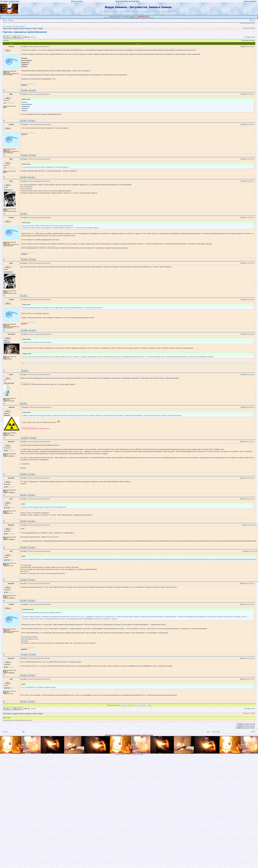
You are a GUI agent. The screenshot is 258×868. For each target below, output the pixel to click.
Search (253, 20)
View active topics (20, 27)
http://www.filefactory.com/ (30, 639)
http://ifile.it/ (25, 641)
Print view (6, 41)
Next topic (252, 41)
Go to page (247, 37)
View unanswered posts (9, 27)
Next (254, 37)
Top (4, 90)
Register (11, 20)
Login (5, 20)
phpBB (122, 754)
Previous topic (245, 41)
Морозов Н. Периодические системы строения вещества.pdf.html (43, 573)
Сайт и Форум (38, 29)
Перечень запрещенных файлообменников (25, 32)
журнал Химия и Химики (22, 29)
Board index (7, 29)
